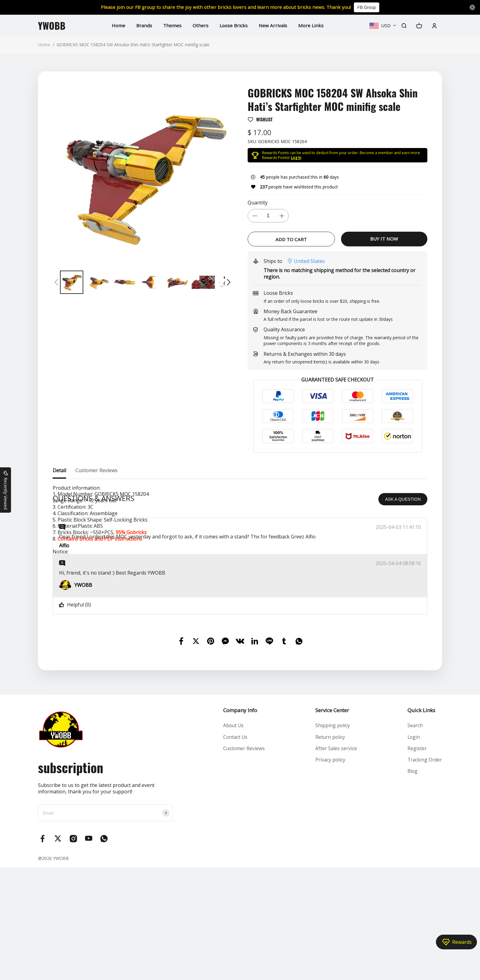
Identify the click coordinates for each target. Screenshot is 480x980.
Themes (171, 25)
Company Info (240, 823)
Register (416, 861)
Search (415, 838)
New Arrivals (274, 25)
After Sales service (336, 861)
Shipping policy (332, 838)
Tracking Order (424, 873)
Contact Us (235, 850)
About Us (233, 838)
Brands (143, 25)
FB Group (370, 7)
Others (200, 25)
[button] (56, 282)
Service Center (332, 823)
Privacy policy (330, 873)
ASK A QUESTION (403, 612)
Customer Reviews (244, 861)
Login (413, 850)
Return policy (330, 850)
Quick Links (421, 823)
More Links (312, 25)
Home (116, 25)
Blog (412, 885)
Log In (296, 158)
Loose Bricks (233, 25)
